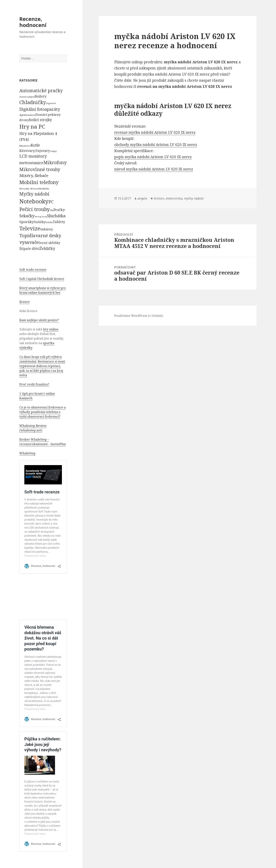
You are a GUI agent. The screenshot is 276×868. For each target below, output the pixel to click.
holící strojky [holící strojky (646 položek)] (41, 120)
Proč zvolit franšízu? (34, 384)
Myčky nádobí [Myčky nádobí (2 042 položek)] (34, 194)
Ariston (159, 198)
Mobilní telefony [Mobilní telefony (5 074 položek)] (39, 182)
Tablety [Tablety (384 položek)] (59, 222)
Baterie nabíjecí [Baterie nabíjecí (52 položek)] (27, 97)
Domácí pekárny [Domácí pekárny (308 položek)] (48, 115)
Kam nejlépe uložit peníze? (39, 320)
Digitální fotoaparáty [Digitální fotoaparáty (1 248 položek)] (40, 109)
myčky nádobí (194, 198)
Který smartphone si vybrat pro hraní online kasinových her (43, 290)
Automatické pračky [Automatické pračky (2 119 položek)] (41, 90)
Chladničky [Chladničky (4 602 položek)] (33, 102)
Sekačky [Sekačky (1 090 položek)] (27, 216)
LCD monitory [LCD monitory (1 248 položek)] (33, 156)
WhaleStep (27, 453)
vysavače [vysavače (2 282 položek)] (29, 242)
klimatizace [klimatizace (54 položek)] (25, 146)
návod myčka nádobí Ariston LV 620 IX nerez (154, 169)
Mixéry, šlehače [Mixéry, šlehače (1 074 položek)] (34, 175)
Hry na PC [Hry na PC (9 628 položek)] (32, 126)
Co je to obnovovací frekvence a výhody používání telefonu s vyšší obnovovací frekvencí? (43, 412)
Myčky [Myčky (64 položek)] (46, 189)
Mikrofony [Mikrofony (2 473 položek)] (55, 162)
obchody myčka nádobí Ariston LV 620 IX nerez (156, 145)
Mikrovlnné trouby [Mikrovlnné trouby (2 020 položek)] (40, 169)
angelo (142, 198)
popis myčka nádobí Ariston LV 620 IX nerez (153, 157)
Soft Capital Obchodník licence (42, 279)
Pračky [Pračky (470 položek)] (59, 210)
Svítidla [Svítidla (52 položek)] (49, 222)
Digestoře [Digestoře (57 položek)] (51, 103)
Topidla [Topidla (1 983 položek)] (27, 236)
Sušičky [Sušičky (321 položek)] (40, 222)
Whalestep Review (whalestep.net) (33, 428)
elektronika (174, 198)
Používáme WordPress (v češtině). (139, 316)
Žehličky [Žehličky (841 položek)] (47, 248)
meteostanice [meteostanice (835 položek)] (31, 163)
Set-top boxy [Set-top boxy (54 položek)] (41, 216)
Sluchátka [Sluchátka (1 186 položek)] (56, 216)
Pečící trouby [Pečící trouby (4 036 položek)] (35, 209)
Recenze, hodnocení (33, 22)
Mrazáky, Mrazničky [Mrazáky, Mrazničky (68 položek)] (31, 189)
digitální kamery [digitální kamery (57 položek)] (27, 115)
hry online (51, 329)
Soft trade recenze (33, 270)
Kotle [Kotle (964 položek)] (35, 145)
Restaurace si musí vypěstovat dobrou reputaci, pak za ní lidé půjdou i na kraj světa (42, 368)
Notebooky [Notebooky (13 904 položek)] (34, 201)
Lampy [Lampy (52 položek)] (53, 151)
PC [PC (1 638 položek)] (51, 202)
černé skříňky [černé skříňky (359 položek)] (50, 243)
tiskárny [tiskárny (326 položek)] (47, 229)
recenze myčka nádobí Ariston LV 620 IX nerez (155, 132)
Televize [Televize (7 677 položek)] (30, 228)
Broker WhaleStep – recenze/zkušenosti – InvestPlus (43, 442)
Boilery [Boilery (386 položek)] (41, 96)
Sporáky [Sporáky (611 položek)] (27, 222)
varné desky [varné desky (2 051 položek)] (48, 236)
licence (25, 302)
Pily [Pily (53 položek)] (52, 210)
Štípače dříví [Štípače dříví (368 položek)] (30, 249)
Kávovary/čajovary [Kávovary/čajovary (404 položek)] (35, 151)
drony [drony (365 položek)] (24, 120)
